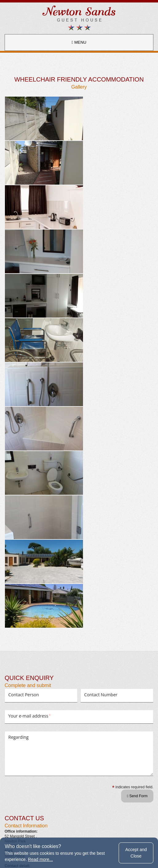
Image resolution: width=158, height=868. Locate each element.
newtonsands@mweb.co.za (27, 610)
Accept (136, 852)
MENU (79, 42)
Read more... (41, 859)
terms (58, 828)
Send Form (137, 515)
